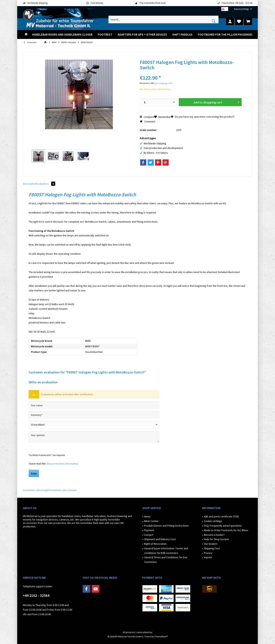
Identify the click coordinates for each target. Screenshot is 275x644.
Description (30, 184)
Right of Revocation (155, 544)
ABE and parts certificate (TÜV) (221, 516)
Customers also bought (36, 490)
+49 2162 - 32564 (36, 596)
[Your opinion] (94, 437)
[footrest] (105, 34)
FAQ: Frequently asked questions (223, 526)
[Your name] (94, 405)
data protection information (62, 464)
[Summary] (94, 415)
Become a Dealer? (214, 535)
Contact (149, 535)
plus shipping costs (163, 83)
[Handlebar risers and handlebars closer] (62, 34)
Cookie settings (213, 521)
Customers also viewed (63, 490)
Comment (148, 121)
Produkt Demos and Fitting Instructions (166, 526)
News (147, 516)
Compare (147, 117)
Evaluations (46, 184)
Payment (149, 530)
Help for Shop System (216, 539)
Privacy (208, 553)
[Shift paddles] (182, 34)
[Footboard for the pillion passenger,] (226, 34)
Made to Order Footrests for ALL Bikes (226, 530)
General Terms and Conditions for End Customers (166, 560)
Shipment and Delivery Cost (160, 539)
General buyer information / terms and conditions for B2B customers (166, 551)
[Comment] (94, 425)
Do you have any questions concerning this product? (203, 117)
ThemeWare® (161, 636)
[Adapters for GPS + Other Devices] (142, 34)
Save (34, 473)
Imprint (208, 557)
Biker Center (151, 521)
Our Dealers (211, 544)
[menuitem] (242, 9)
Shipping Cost (212, 548)
